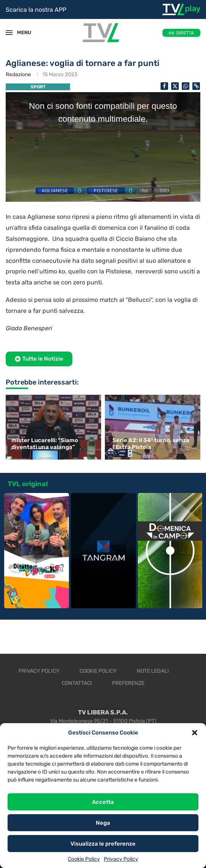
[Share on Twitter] (175, 86)
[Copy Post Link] (196, 86)
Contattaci (77, 683)
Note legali (153, 671)
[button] (195, 733)
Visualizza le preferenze (103, 844)
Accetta (103, 802)
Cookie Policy (84, 859)
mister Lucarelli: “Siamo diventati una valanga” (45, 444)
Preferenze (128, 683)
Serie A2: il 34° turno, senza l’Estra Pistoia (151, 444)
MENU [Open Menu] (20, 32)
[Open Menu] (9, 33)
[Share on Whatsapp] (186, 86)
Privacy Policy (121, 859)
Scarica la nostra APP (36, 10)
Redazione (18, 75)
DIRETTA (185, 33)
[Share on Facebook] (164, 86)
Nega (103, 823)
